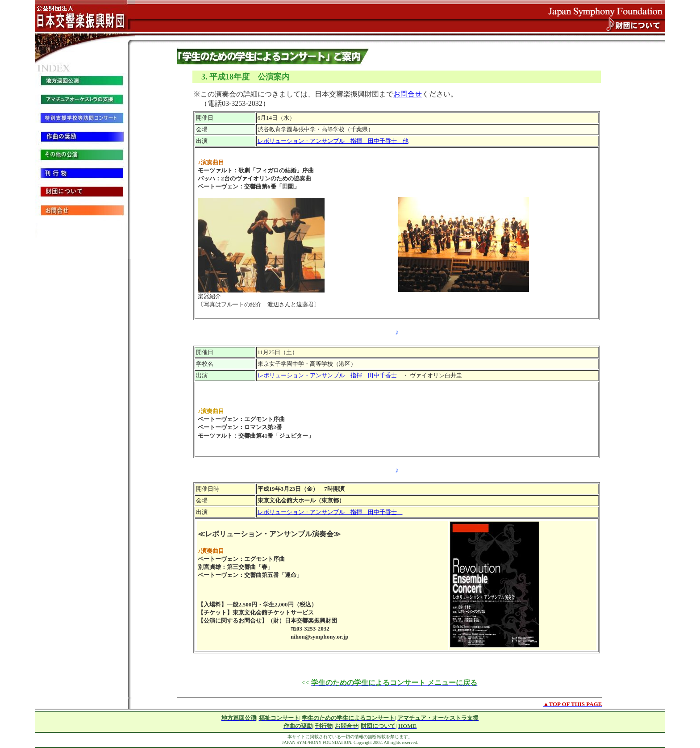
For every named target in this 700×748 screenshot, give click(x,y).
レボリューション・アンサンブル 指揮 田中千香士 (327, 375)
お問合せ (408, 94)
